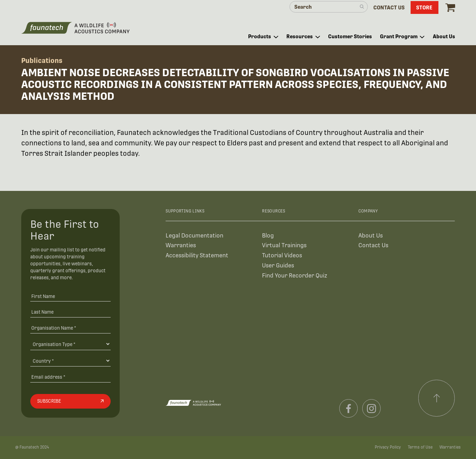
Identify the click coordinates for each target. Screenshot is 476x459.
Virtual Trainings (284, 245)
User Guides (278, 265)
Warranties (181, 245)
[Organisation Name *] (70, 328)
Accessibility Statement (197, 255)
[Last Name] (70, 312)
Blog (268, 236)
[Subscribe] (70, 401)
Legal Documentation (195, 236)
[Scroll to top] (437, 398)
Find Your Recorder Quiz (295, 276)
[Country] (70, 361)
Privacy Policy (388, 447)
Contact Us (373, 245)
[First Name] (70, 296)
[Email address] (70, 377)
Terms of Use (420, 447)
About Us (371, 236)
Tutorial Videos (282, 255)
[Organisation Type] (70, 344)
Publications (42, 61)
